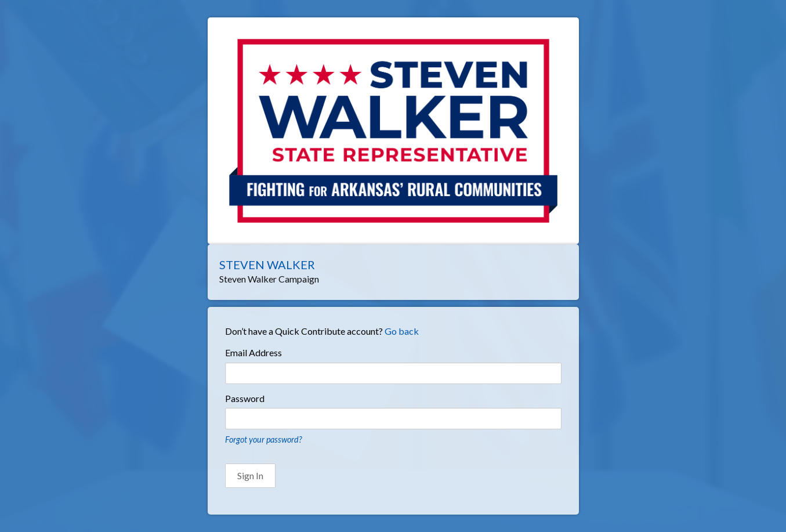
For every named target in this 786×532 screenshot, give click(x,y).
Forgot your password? (263, 439)
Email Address (253, 352)
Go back (402, 331)
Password (245, 398)
